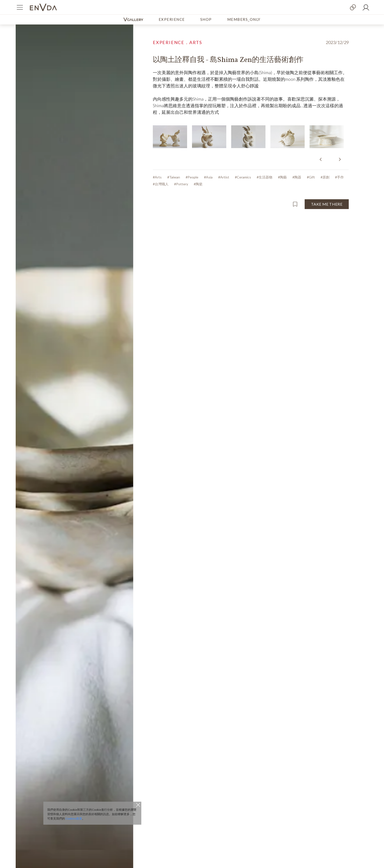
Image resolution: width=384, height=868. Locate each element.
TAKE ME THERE (327, 204)
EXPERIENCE (172, 19)
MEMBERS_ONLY (244, 19)
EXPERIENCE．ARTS (177, 42)
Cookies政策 (74, 818)
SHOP (206, 19)
